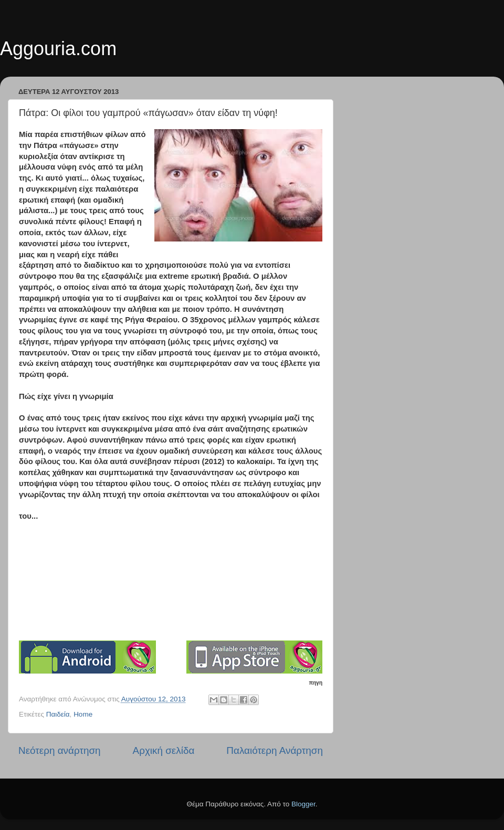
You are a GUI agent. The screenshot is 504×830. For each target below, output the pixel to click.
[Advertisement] (176, 574)
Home (83, 714)
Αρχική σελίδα (164, 750)
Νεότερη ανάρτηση (60, 750)
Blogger (303, 804)
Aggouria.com (58, 49)
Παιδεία (58, 714)
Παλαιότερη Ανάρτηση (275, 750)
